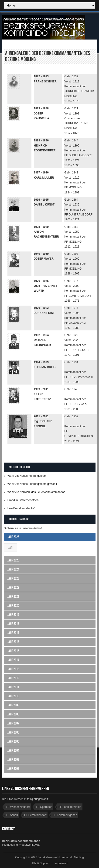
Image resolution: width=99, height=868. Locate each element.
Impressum (61, 863)
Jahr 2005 (13, 741)
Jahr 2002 (13, 768)
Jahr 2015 (13, 651)
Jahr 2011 (13, 687)
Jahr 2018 (13, 624)
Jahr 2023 (13, 578)
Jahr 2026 (13, 537)
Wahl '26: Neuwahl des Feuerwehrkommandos (36, 492)
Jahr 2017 (13, 633)
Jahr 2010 (13, 696)
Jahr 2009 (13, 705)
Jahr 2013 (13, 669)
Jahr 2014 (13, 660)
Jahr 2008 (13, 714)
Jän (10, 547)
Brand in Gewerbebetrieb (23, 500)
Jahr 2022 (13, 587)
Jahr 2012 (13, 678)
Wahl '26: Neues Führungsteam (27, 476)
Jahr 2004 (13, 750)
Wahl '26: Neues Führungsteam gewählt (32, 484)
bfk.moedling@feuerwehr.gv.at (21, 845)
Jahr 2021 (13, 596)
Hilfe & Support (40, 863)
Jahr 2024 (13, 569)
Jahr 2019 (13, 615)
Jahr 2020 (13, 605)
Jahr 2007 (13, 723)
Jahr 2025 (13, 560)
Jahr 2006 (13, 732)
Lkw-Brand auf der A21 (22, 508)
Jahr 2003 (13, 759)
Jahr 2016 (13, 642)
